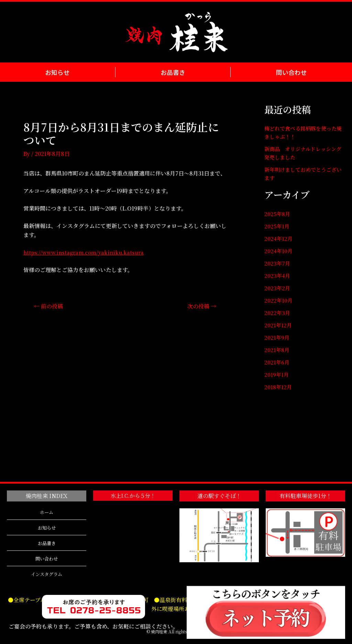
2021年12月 (278, 325)
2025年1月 (277, 226)
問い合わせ (291, 72)
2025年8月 (278, 214)
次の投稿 (201, 306)
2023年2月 (278, 288)
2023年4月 (278, 276)
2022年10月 (279, 300)
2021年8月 (277, 350)
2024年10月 (279, 251)
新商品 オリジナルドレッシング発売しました (303, 153)
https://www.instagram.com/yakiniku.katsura (87, 252)
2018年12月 (279, 387)
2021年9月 (277, 337)
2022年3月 (278, 313)
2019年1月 (277, 375)
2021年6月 (277, 362)
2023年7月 (278, 263)
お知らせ (57, 72)
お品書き (173, 72)
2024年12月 (279, 239)
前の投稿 (50, 306)
